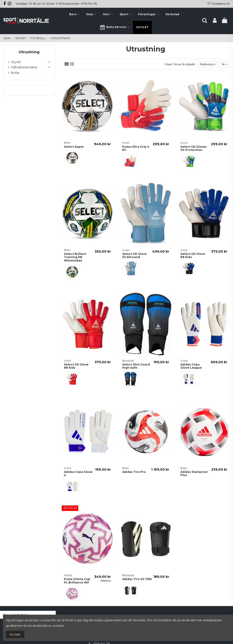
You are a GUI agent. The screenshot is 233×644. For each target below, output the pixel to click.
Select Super (74, 147)
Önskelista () (218, 4)
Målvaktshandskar (24, 67)
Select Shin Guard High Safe (136, 366)
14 (224, 64)
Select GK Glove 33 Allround (134, 255)
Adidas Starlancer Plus (194, 473)
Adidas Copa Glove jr (78, 473)
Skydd (16, 62)
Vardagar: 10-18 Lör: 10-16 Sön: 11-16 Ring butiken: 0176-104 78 (56, 4)
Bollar (15, 73)
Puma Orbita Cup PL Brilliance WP (77, 581)
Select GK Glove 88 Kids (193, 255)
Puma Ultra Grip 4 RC (136, 148)
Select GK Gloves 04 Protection (194, 148)
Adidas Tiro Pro (134, 472)
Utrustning (29, 52)
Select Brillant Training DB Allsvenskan (75, 257)
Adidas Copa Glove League (191, 366)
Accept (15, 634)
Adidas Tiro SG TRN (137, 579)
